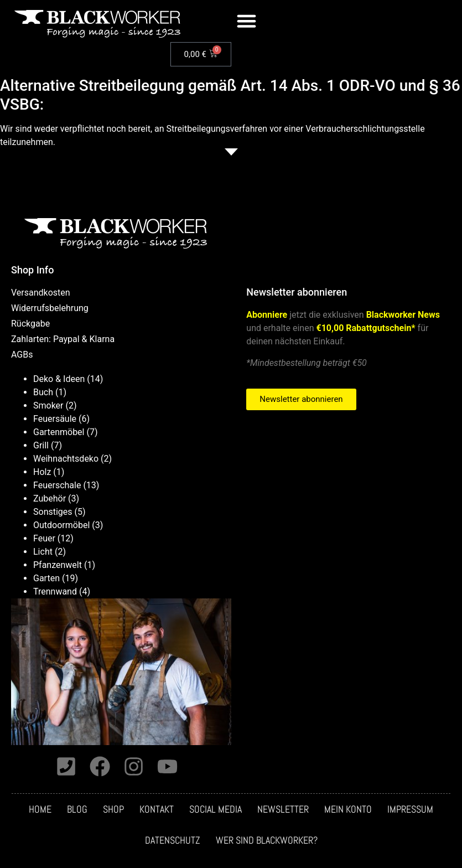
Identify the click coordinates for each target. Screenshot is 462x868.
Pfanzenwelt (58, 565)
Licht (43, 552)
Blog (77, 810)
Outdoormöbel (61, 525)
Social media (216, 810)
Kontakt (157, 810)
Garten (46, 578)
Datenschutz (173, 841)
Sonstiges (53, 512)
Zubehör (50, 498)
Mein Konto (348, 810)
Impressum (410, 810)
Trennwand (55, 591)
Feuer (44, 538)
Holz (42, 472)
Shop (113, 810)
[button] (247, 21)
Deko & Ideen (59, 379)
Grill (41, 445)
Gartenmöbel (59, 432)
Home (40, 810)
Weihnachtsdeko (66, 459)
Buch (43, 392)
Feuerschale (57, 485)
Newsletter (283, 810)
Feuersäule (55, 419)
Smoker (48, 405)
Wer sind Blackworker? (267, 841)
